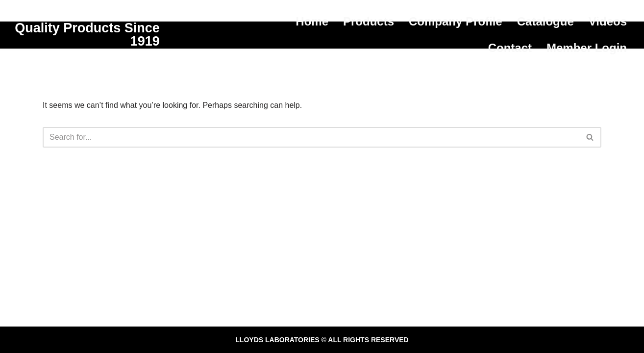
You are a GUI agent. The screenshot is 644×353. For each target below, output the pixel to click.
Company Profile (456, 21)
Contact (510, 48)
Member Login (587, 48)
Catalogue (545, 21)
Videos (608, 21)
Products (369, 21)
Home (312, 21)
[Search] (311, 137)
